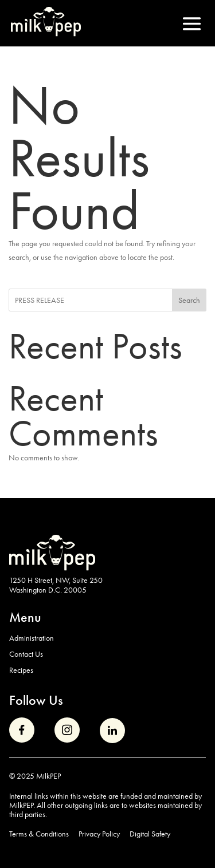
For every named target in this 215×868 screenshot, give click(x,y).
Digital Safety (150, 834)
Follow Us (36, 700)
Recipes (21, 670)
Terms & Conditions (39, 834)
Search (189, 300)
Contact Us (26, 654)
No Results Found (79, 158)
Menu (25, 617)
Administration (32, 638)
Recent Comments (83, 416)
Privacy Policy (99, 834)
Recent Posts (95, 346)
